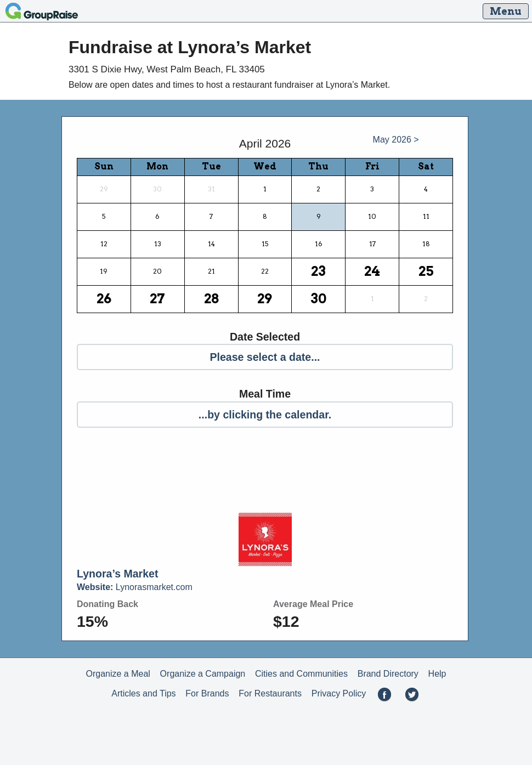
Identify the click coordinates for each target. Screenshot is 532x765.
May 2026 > (396, 140)
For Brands (207, 693)
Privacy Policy (339, 693)
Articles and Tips (143, 693)
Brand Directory (388, 674)
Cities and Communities (301, 674)
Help (437, 674)
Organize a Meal (118, 674)
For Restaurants (270, 693)
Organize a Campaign (203, 674)
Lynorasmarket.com (135, 587)
